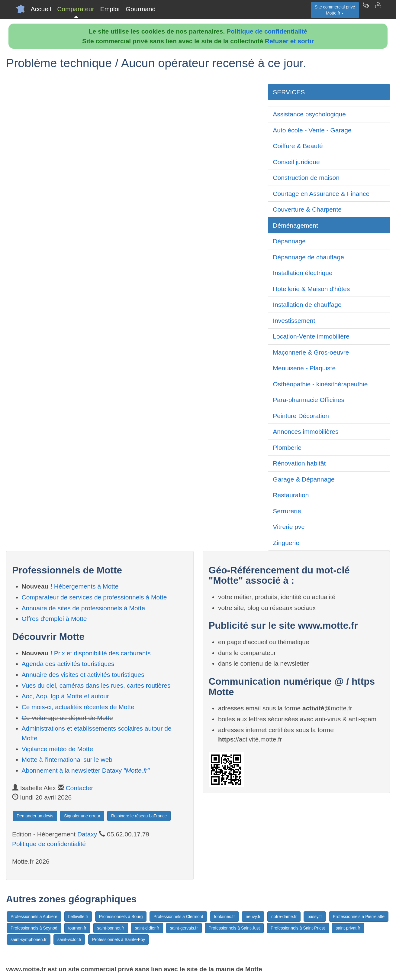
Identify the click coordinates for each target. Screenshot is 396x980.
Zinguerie (286, 543)
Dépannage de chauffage (308, 257)
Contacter (79, 788)
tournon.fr (77, 928)
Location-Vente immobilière (311, 336)
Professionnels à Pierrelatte (359, 917)
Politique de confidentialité (267, 31)
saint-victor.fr (69, 939)
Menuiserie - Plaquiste (304, 368)
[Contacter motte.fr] (378, 9)
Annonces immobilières (306, 432)
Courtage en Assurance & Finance (321, 194)
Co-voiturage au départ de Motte (67, 718)
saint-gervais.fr (184, 928)
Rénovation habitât (299, 463)
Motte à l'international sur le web (67, 759)
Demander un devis (35, 816)
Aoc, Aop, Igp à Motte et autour (66, 696)
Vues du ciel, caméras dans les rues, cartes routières (96, 685)
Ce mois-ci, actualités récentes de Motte (78, 707)
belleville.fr (78, 917)
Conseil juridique (296, 162)
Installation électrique (303, 273)
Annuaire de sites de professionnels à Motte (84, 608)
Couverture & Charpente (307, 209)
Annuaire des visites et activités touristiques (83, 675)
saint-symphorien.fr (29, 939)
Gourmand (141, 9)
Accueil (41, 9)
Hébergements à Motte (86, 586)
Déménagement (295, 225)
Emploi (110, 9)
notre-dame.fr (284, 917)
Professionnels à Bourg (121, 917)
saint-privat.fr (348, 928)
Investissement (294, 321)
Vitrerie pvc (289, 527)
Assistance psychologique (309, 114)
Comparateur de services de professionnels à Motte (94, 597)
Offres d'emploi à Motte (54, 619)
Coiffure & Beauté (298, 146)
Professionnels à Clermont (178, 917)
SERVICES (289, 92)
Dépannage (289, 241)
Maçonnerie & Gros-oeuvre (311, 352)
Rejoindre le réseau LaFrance (139, 816)
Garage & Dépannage (304, 479)
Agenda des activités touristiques (68, 664)
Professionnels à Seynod (34, 928)
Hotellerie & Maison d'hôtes (311, 289)
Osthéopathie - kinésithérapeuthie (320, 384)
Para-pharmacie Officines (309, 400)
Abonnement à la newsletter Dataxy (86, 770)
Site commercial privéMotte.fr (335, 10)
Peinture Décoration (301, 416)
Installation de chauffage (307, 305)
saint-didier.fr (147, 928)
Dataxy (87, 834)
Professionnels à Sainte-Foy (119, 939)
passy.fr (315, 917)
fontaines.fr (224, 917)
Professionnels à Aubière (34, 917)
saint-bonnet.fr (111, 928)
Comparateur (76, 9)
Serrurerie (287, 511)
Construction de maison (306, 178)
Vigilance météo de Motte (58, 749)
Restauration (291, 495)
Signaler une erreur (82, 816)
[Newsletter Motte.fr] (366, 9)
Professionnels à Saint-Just (234, 928)
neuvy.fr (253, 917)
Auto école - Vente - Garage (312, 130)
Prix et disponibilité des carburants (102, 653)
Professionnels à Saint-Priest (298, 928)
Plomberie (287, 448)
